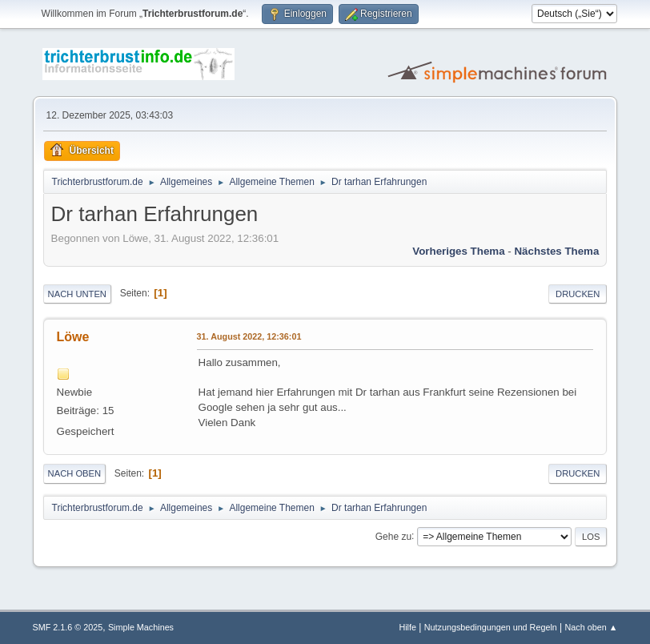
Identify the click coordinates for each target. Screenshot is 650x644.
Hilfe (407, 627)
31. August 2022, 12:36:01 (249, 336)
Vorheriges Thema (458, 251)
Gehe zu (393, 536)
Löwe (73, 337)
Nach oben (75, 473)
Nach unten (77, 294)
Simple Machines (141, 627)
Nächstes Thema (556, 251)
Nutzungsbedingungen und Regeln (491, 627)
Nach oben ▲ (592, 627)
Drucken (578, 294)
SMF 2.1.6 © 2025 (68, 627)
